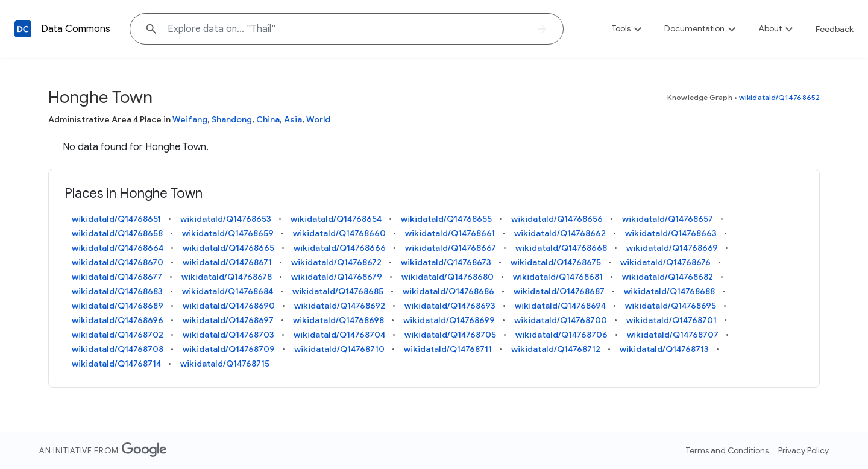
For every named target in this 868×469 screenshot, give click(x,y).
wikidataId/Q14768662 (560, 233)
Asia (293, 119)
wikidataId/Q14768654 (336, 219)
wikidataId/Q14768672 (336, 262)
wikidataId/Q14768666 (340, 248)
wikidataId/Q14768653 (226, 219)
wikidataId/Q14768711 (448, 349)
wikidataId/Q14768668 (561, 248)
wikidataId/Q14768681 (558, 277)
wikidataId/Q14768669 (672, 248)
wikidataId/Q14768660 (339, 233)
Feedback (835, 29)
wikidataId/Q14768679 (337, 277)
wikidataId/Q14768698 (338, 320)
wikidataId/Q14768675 (556, 262)
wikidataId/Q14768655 (446, 219)
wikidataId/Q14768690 (229, 306)
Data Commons (76, 29)
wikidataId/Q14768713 (664, 349)
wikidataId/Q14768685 (338, 291)
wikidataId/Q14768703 (228, 335)
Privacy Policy (804, 450)
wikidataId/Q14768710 (339, 349)
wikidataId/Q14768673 (446, 262)
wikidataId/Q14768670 (118, 262)
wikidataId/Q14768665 (228, 248)
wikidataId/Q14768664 (118, 248)
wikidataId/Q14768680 (448, 277)
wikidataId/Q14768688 (669, 291)
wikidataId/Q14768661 (450, 233)
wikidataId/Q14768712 (556, 349)
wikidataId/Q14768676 (665, 262)
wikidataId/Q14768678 (227, 277)
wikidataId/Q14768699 (449, 320)
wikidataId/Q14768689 (118, 306)
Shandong (232, 119)
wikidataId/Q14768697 (228, 320)
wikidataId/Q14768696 (118, 320)
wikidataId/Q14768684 (228, 291)
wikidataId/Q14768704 (339, 335)
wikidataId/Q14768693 (450, 306)
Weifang (190, 119)
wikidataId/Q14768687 (559, 291)
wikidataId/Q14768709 (229, 349)
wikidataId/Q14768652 (779, 97)
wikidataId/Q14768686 (448, 291)
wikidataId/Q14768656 (557, 219)
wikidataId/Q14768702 (118, 335)
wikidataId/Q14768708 (118, 349)
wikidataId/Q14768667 (451, 248)
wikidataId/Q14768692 (340, 306)
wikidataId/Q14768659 (228, 233)
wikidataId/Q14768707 (673, 335)
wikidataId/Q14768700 (561, 320)
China (268, 119)
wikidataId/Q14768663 (671, 233)
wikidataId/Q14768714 (116, 364)
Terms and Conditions (727, 450)
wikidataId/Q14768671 (227, 262)
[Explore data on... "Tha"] (347, 29)
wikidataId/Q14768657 (668, 219)
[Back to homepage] (23, 29)
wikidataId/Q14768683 (117, 291)
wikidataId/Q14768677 (117, 277)
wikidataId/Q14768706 (561, 335)
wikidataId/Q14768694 (560, 306)
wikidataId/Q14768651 (116, 219)
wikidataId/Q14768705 (450, 335)
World (318, 119)
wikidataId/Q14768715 (225, 364)
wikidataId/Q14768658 (117, 233)
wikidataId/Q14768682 (668, 277)
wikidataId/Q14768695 (671, 306)
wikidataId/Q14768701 (671, 320)
